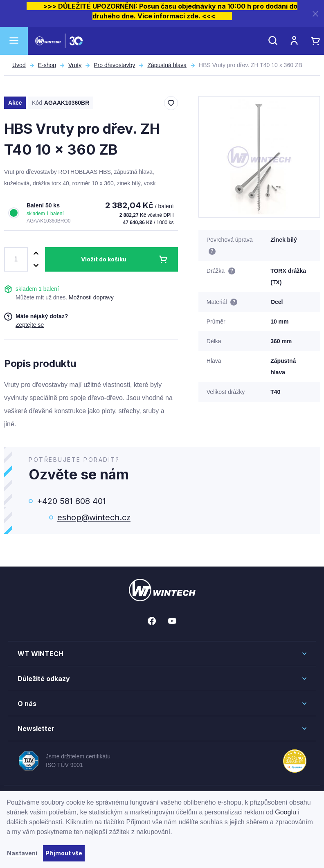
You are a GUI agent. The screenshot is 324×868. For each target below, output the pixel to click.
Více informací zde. (169, 16)
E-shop (47, 65)
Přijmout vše (64, 853)
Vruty (75, 65)
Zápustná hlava (167, 65)
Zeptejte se (30, 325)
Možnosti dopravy (91, 297)
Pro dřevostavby (114, 65)
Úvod (19, 65)
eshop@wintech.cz (94, 517)
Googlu (286, 812)
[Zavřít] (315, 14)
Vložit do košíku (104, 259)
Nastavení (22, 853)
